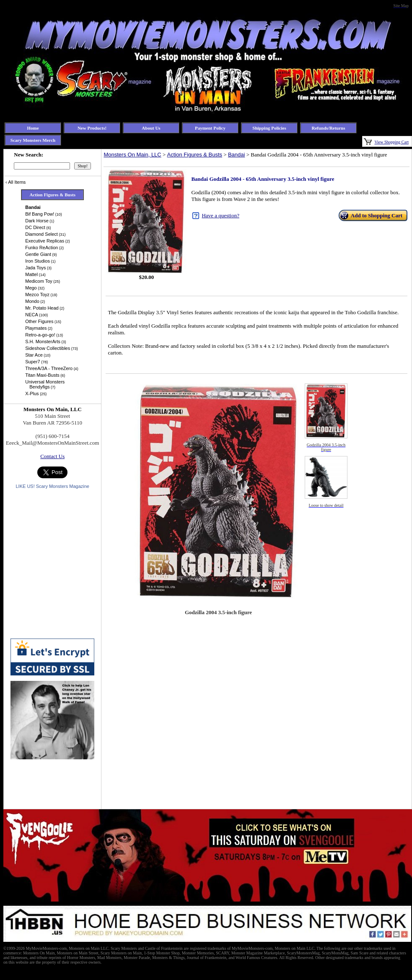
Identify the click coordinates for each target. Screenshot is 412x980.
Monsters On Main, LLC (132, 155)
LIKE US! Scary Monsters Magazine (52, 486)
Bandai (236, 155)
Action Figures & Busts (195, 155)
